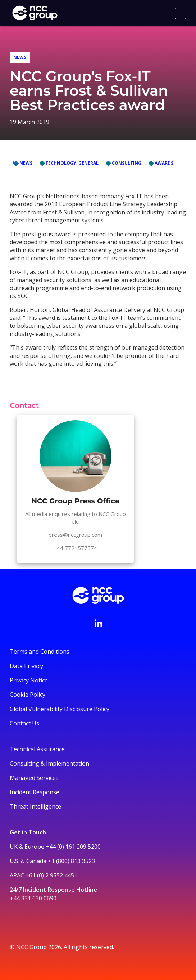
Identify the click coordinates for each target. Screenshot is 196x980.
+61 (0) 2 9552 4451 (51, 875)
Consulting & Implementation (49, 763)
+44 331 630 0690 (33, 898)
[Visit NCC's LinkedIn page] (98, 623)
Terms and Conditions (40, 652)
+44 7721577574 (75, 548)
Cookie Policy (28, 695)
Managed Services (34, 778)
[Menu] (181, 13)
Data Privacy (26, 666)
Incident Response (35, 792)
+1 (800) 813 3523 (71, 861)
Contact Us (24, 723)
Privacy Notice (29, 680)
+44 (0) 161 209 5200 (73, 847)
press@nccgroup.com (75, 535)
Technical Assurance (37, 749)
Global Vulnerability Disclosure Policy (60, 709)
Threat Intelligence (35, 806)
